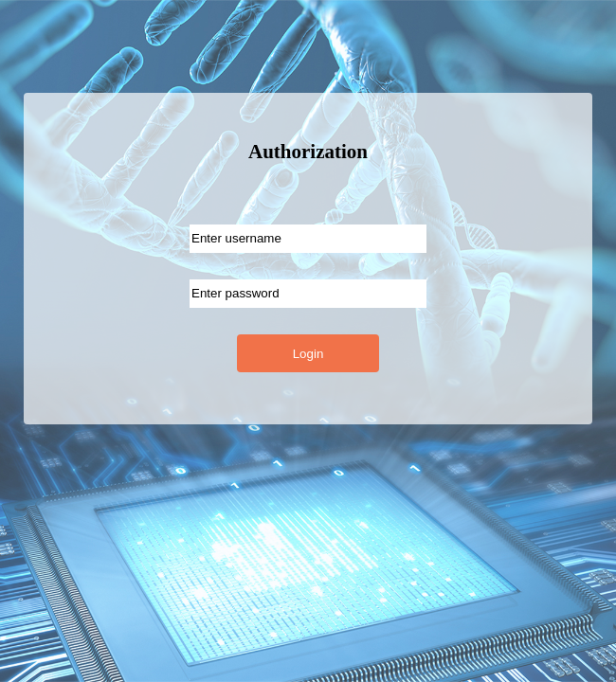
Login (308, 354)
